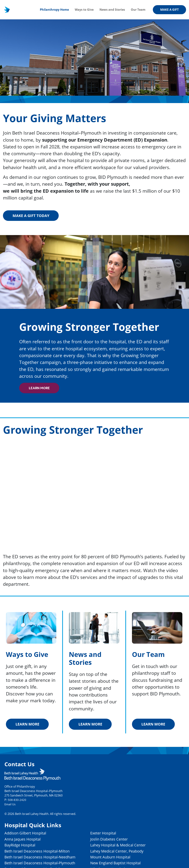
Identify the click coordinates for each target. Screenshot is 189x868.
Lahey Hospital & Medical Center (128, 846)
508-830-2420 (17, 801)
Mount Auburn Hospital (120, 858)
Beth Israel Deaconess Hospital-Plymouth (44, 864)
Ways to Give (84, 10)
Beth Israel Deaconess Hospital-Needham (44, 858)
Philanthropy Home (54, 10)
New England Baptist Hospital (126, 864)
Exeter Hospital (112, 834)
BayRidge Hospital (22, 846)
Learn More (41, 388)
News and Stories (112, 10)
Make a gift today (32, 216)
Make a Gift (169, 10)
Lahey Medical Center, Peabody (127, 852)
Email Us (10, 805)
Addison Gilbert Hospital (28, 834)
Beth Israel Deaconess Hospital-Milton (41, 852)
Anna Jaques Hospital (25, 840)
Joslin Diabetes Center (119, 840)
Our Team (138, 10)
